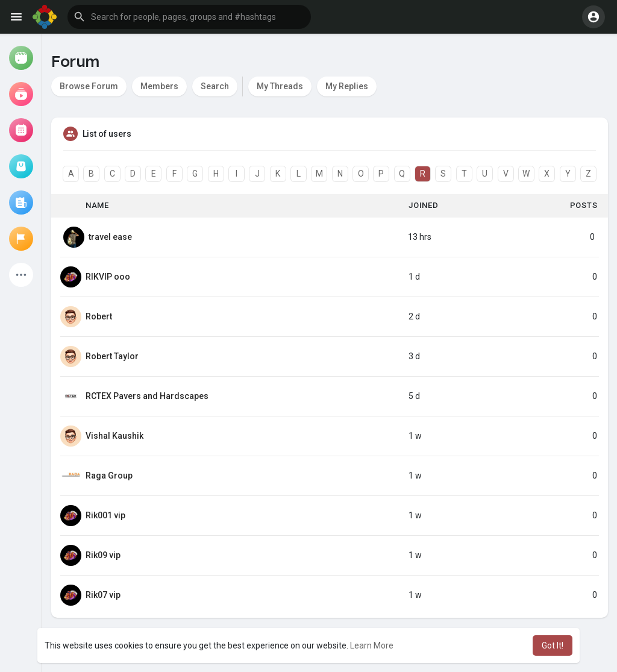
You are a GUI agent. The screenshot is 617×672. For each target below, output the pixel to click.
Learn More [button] (372, 645)
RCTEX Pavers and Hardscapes (147, 396)
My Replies (347, 86)
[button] (189, 17)
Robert (99, 316)
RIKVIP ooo (108, 277)
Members (159, 86)
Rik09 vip (103, 555)
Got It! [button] (553, 645)
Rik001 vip (105, 515)
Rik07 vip (103, 595)
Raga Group (109, 476)
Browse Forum (89, 86)
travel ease (110, 237)
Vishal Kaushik (114, 436)
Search (215, 86)
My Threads (280, 86)
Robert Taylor (112, 356)
